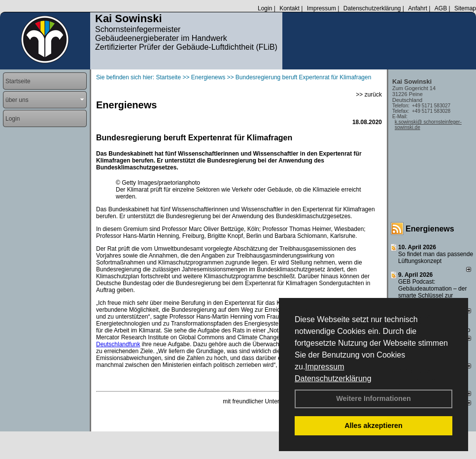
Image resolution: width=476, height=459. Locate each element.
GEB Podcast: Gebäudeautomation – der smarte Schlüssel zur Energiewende (432, 292)
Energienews (430, 229)
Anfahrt (418, 8)
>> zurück (369, 95)
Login (265, 8)
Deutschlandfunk (118, 344)
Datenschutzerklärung (333, 378)
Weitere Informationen (374, 398)
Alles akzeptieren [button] (374, 426)
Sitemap (465, 8)
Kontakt (289, 8)
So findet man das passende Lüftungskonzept (436, 258)
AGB (441, 8)
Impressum (324, 367)
